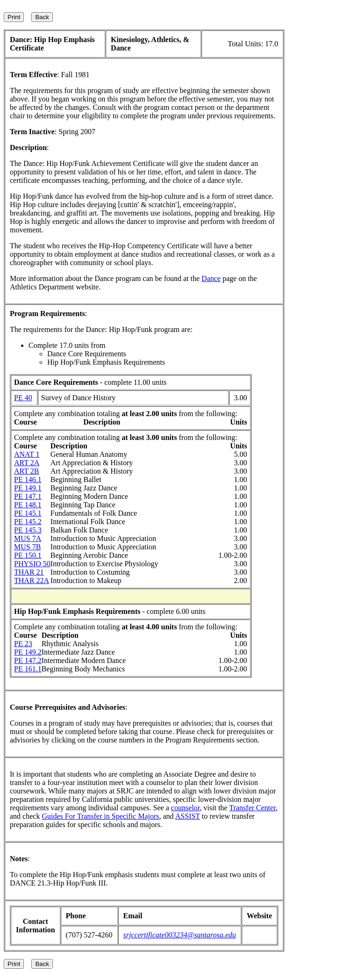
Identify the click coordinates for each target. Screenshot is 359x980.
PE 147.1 (28, 496)
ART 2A (27, 463)
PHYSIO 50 (32, 564)
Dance (211, 278)
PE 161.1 (28, 669)
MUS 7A (28, 538)
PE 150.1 (28, 555)
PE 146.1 (28, 479)
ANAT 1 (27, 454)
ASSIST (188, 816)
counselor (186, 808)
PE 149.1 (28, 488)
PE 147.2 (28, 660)
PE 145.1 (28, 513)
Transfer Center (252, 808)
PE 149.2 (28, 652)
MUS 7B (27, 547)
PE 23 (23, 644)
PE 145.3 (28, 530)
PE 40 (23, 398)
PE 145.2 (28, 522)
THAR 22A (32, 580)
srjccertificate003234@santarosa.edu (180, 935)
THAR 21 (29, 572)
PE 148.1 (28, 505)
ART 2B (26, 471)
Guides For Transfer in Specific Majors (100, 816)
